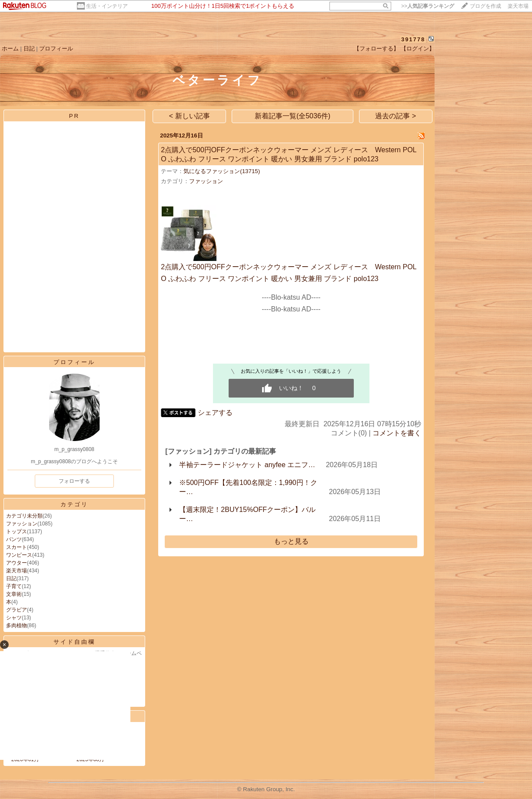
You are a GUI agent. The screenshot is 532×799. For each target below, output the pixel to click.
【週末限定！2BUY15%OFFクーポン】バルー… (247, 514)
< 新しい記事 (190, 116)
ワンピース (19, 555)
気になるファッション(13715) (222, 171)
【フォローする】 (376, 48)
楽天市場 (518, 6)
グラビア (17, 610)
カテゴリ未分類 (24, 516)
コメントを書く (397, 433)
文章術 (14, 594)
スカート (17, 547)
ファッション (22, 524)
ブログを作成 (485, 6)
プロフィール (56, 48)
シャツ (14, 618)
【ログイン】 (418, 48)
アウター (17, 563)
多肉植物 (17, 625)
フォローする (74, 481)
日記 (29, 48)
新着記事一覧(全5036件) (293, 116)
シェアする (215, 413)
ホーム (10, 48)
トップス (17, 532)
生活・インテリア (107, 6)
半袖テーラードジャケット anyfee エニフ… (247, 465)
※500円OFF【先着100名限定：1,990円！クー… (248, 487)
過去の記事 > (396, 116)
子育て (14, 586)
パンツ (14, 539)
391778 (413, 39)
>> (428, 6)
